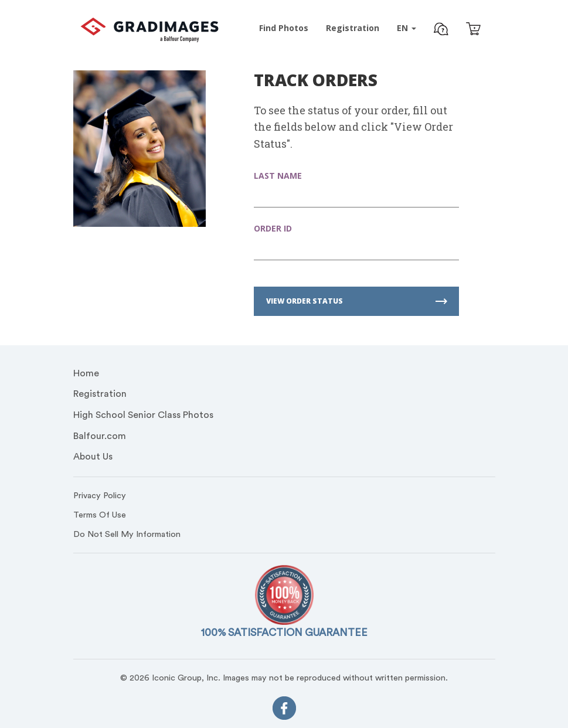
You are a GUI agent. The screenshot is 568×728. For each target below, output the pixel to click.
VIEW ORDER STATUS (357, 301)
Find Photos (284, 28)
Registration (100, 394)
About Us (93, 457)
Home (86, 373)
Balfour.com (100, 436)
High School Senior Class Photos (143, 415)
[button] (441, 30)
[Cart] (473, 30)
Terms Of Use (100, 515)
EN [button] (407, 28)
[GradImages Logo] (149, 39)
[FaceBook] (284, 711)
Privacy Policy (100, 496)
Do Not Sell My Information (127, 534)
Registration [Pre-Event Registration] (353, 28)
